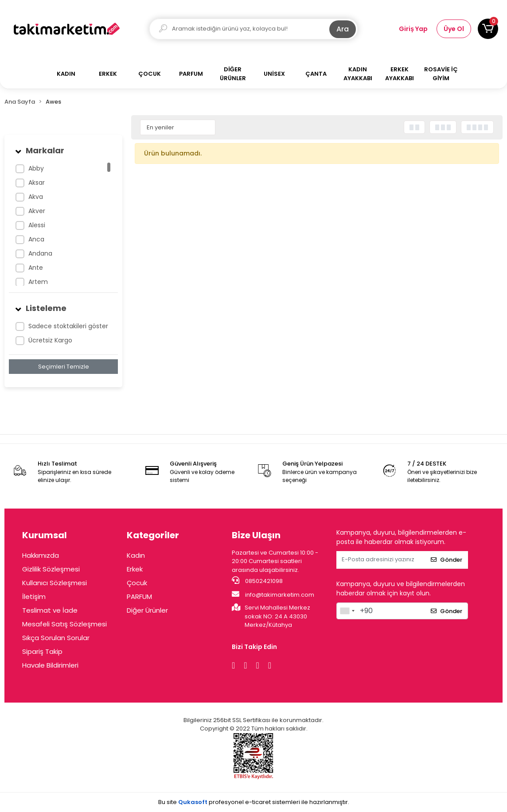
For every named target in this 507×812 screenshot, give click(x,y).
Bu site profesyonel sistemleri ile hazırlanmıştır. (254, 802)
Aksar (37, 183)
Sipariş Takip (42, 651)
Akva (36, 197)
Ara (343, 29)
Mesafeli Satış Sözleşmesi (64, 624)
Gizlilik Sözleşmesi (51, 569)
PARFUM (139, 596)
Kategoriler (153, 535)
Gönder (447, 560)
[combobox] (347, 611)
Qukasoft (193, 802)
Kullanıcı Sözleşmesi (55, 583)
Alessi (37, 225)
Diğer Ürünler (147, 610)
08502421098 (257, 581)
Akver (37, 211)
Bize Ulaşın (256, 535)
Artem (38, 282)
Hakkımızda (41, 555)
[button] (488, 29)
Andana (40, 253)
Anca (36, 239)
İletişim (34, 596)
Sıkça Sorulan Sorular (56, 638)
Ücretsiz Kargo (50, 340)
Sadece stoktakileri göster (68, 326)
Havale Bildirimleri (50, 665)
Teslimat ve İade (50, 610)
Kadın (136, 555)
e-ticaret (258, 802)
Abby (36, 168)
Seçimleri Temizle (64, 367)
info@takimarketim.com (273, 594)
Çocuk (137, 583)
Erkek (135, 569)
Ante (36, 268)
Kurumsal (45, 535)
